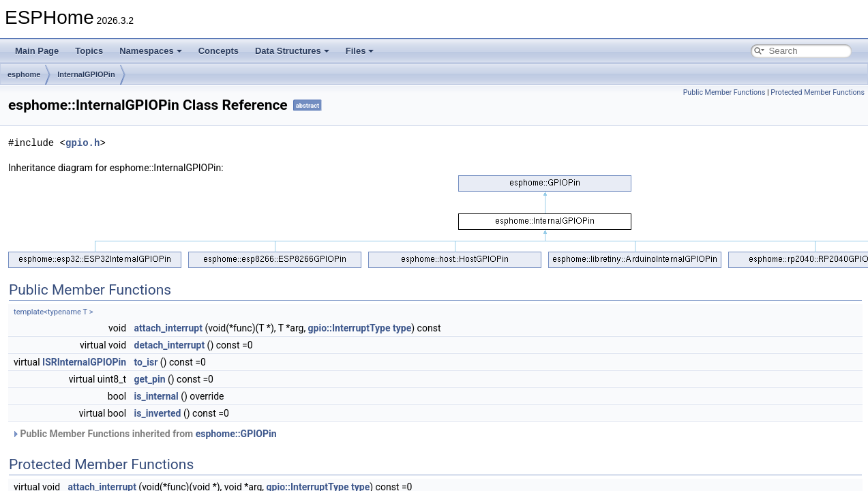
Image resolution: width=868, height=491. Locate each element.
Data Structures (292, 51)
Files (360, 51)
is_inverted (158, 413)
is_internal (156, 396)
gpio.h (83, 143)
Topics (89, 51)
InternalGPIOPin (86, 74)
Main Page (37, 51)
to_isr (146, 362)
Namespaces (151, 51)
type (402, 328)
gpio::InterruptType (349, 328)
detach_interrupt (170, 345)
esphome (24, 74)
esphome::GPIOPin (236, 434)
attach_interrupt (168, 328)
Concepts (219, 51)
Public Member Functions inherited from (144, 434)
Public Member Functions (724, 92)
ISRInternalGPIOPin (84, 362)
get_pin (150, 379)
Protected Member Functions (818, 92)
